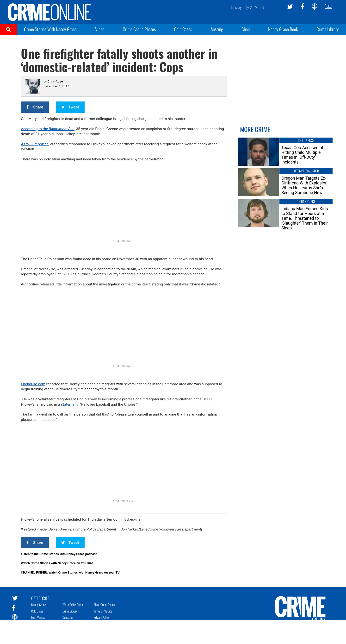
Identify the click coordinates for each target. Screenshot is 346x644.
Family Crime (39, 605)
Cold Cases (183, 29)
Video (100, 29)
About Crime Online (104, 605)
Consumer (68, 617)
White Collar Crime (73, 605)
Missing (217, 29)
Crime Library (328, 29)
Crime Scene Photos (139, 29)
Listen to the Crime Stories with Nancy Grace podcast (59, 554)
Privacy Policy (101, 617)
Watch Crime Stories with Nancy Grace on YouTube (57, 563)
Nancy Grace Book (283, 29)
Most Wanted (38, 617)
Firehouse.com (33, 384)
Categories (40, 598)
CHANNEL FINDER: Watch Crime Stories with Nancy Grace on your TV (70, 572)
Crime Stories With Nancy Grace (50, 29)
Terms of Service (103, 611)
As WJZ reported (35, 144)
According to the (48, 129)
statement (69, 404)
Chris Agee (55, 81)
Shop (246, 29)
